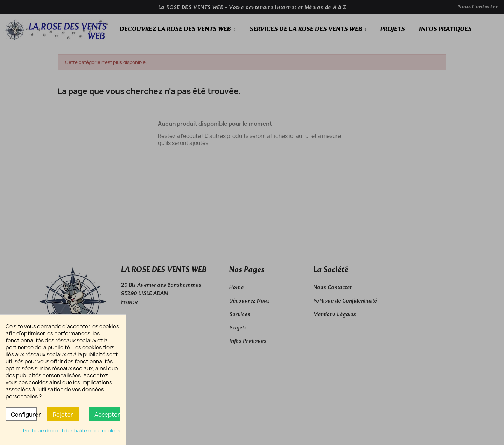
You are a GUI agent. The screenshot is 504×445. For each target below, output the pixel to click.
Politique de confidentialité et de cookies (72, 430)
